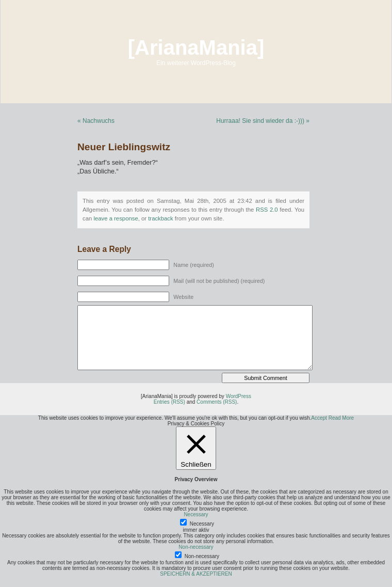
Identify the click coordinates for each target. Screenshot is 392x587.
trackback (160, 218)
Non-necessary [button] (196, 547)
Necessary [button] (196, 514)
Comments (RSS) (217, 402)
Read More (341, 418)
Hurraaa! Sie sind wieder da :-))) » (263, 121)
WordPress (239, 396)
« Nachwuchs (96, 121)
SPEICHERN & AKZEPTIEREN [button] (196, 574)
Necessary (202, 524)
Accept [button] (319, 418)
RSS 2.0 (267, 210)
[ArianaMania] (196, 47)
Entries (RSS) (169, 402)
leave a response (116, 218)
